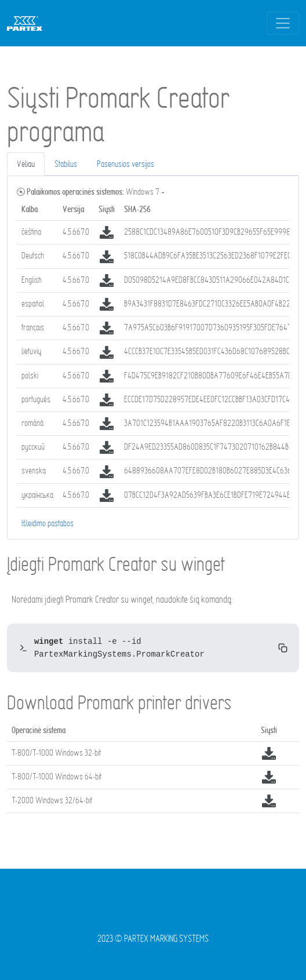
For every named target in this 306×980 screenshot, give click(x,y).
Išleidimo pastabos (48, 523)
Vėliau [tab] (26, 164)
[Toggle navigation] (283, 23)
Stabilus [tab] (66, 164)
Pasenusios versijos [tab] (125, 164)
